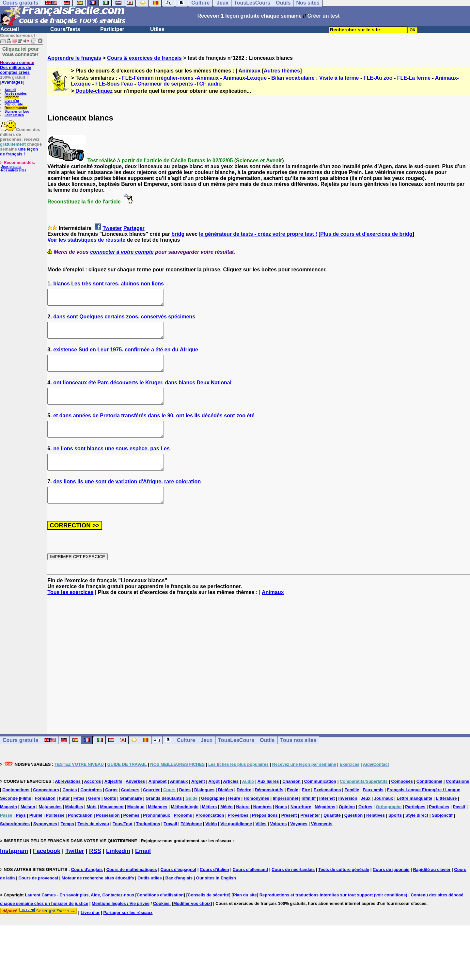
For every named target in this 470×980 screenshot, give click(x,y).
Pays (21, 836)
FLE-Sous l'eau (114, 84)
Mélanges (157, 827)
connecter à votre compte (122, 252)
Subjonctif (442, 836)
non (145, 284)
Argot (214, 802)
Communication (320, 802)
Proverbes (238, 836)
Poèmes (131, 836)
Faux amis (373, 810)
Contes (70, 810)
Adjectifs (113, 802)
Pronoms (183, 836)
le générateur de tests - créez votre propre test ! (258, 234)
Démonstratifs (269, 810)
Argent (198, 802)
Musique (136, 827)
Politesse (55, 836)
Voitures (278, 844)
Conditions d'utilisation (160, 916)
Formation (45, 819)
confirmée (137, 355)
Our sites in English (216, 899)
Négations (325, 827)
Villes (261, 844)
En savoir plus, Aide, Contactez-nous (97, 916)
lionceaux (75, 391)
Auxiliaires (268, 802)
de (95, 427)
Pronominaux (157, 836)
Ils (197, 427)
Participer (112, 29)
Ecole (293, 810)
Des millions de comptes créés (17, 67)
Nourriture (301, 827)
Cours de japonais (391, 890)
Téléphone (191, 844)
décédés (212, 427)
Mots (91, 827)
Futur (64, 819)
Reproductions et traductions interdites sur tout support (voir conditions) (333, 916)
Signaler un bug (17, 112)
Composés (402, 802)
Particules (439, 827)
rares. (112, 284)
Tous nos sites (298, 761)
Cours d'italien (214, 890)
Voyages (299, 844)
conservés (154, 320)
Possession (108, 836)
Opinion (347, 827)
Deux (203, 391)
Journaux (384, 819)
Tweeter (112, 228)
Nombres (262, 827)
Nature (243, 827)
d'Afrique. (151, 499)
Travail (170, 844)
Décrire (244, 810)
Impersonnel (285, 819)
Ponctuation (80, 836)
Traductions (148, 844)
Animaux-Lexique (245, 78)
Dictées (226, 810)
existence (65, 355)
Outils (267, 761)
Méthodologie (185, 827)
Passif (459, 827)
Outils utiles (149, 899)
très (86, 284)
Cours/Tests (65, 29)
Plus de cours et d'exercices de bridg (366, 234)
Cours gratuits (20, 761)
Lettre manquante (414, 819)
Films (25, 819)
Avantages (12, 82)
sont (98, 284)
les (189, 427)
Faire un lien (14, 115)
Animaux (250, 71)
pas (155, 463)
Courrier (151, 810)
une (109, 463)
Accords (92, 802)
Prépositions (265, 836)
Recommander (16, 108)
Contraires (91, 810)
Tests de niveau (94, 844)
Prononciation (210, 836)
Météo (227, 827)
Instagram (14, 872)
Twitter (75, 872)
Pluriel (36, 836)
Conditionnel (429, 802)
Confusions (458, 802)
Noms (281, 827)
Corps (111, 810)
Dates (185, 810)
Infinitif (309, 819)
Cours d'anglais (87, 890)
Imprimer (12, 97)
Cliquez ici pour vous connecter (21, 51)
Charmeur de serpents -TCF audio (180, 84)
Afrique (189, 355)
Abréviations (68, 802)
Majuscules (50, 827)
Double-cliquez (94, 91)
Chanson (291, 802)
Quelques (91, 320)
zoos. (133, 320)
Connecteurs (46, 810)
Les (76, 284)
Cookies (161, 924)
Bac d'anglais (179, 899)
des (58, 499)
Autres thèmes (282, 71)
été (159, 355)
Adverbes (135, 802)
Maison (28, 827)
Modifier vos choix (192, 924)
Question (353, 836)
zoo (241, 427)
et (55, 427)
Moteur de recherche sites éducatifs (98, 899)
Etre (306, 810)
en (93, 355)
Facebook (47, 872)
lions (158, 284)
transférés (134, 427)
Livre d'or (12, 101)
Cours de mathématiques (132, 890)
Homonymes (257, 819)
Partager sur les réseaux (128, 933)
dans (59, 320)
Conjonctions (16, 810)
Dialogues (204, 810)
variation (126, 499)
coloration (188, 499)
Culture (186, 761)
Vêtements (322, 844)
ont (57, 391)
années (82, 427)
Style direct (417, 836)
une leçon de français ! (19, 152)
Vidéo (211, 844)
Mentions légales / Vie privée (121, 924)
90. (171, 427)
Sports (395, 836)
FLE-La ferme (414, 78)
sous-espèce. (132, 463)
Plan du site (14, 104)
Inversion (348, 819)
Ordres (365, 827)
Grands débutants (164, 819)
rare (169, 499)
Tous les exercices (70, 613)
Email (143, 872)
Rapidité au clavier (432, 890)
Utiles (157, 29)
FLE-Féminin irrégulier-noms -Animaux (170, 78)
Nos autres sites (14, 170)
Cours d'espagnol (178, 890)
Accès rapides (16, 94)
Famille (352, 810)
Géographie (213, 819)
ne (56, 463)
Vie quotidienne (236, 844)
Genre (94, 819)
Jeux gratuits (11, 167)
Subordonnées (15, 844)
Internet (327, 819)
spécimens (182, 320)
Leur (103, 355)
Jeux (207, 761)
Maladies (74, 827)
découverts (124, 391)
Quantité (332, 836)
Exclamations (327, 810)
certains (115, 320)
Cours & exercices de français (144, 58)
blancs (62, 284)
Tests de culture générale (344, 890)
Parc (103, 391)
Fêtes (79, 819)
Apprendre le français (74, 58)
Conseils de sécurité (208, 916)
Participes (415, 827)
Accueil (10, 29)
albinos (130, 284)
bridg (178, 234)
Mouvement (112, 827)
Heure (234, 819)
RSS (95, 872)
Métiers (210, 827)
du (175, 355)
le (141, 391)
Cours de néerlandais (293, 890)
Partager (134, 228)
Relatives (376, 836)
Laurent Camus (40, 916)
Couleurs (130, 810)
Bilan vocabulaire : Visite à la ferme (315, 78)
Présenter (310, 836)
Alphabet (158, 802)
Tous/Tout (123, 844)
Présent (289, 836)
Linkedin (118, 872)
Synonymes (45, 844)
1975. (117, 355)
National (221, 391)
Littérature (446, 819)
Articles (231, 802)
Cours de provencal (38, 899)
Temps (67, 844)
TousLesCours (236, 761)
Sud (84, 355)
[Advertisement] (259, 679)
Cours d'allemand (251, 890)
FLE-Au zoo (378, 78)
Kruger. (154, 391)
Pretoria (110, 427)
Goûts (110, 819)
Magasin (8, 827)
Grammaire (131, 819)
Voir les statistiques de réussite (86, 240)
